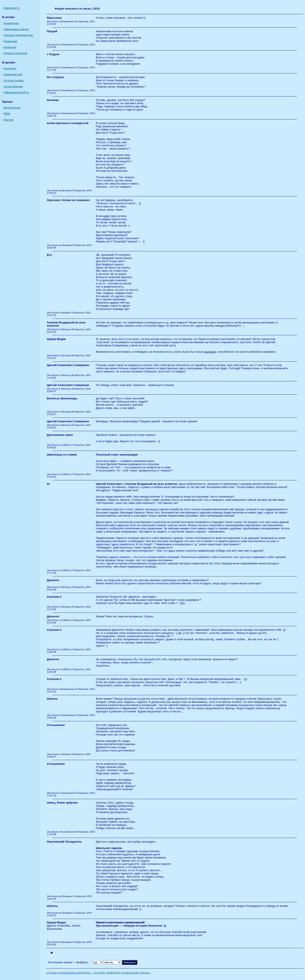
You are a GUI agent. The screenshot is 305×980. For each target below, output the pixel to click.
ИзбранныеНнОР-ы (16, 92)
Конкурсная (11, 23)
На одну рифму (14, 80)
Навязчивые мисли (16, 29)
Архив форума (13, 86)
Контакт (9, 120)
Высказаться (12, 108)
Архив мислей (13, 74)
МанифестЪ (12, 8)
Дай (98, 842)
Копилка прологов (15, 53)
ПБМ (7, 114)
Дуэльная (10, 47)
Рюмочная (10, 41)
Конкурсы (10, 68)
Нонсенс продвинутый (18, 35)
